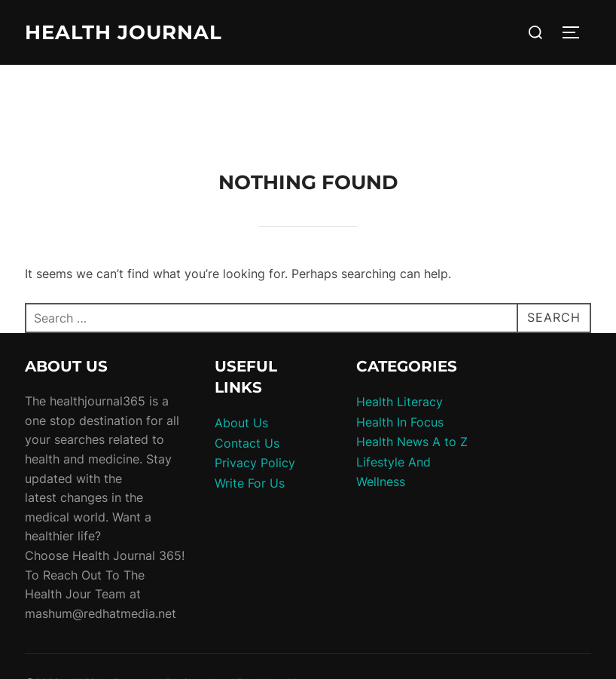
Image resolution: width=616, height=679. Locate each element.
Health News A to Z (412, 442)
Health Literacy (399, 402)
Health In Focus (400, 422)
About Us (241, 423)
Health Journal (124, 32)
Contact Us (247, 443)
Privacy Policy (255, 463)
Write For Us (250, 483)
